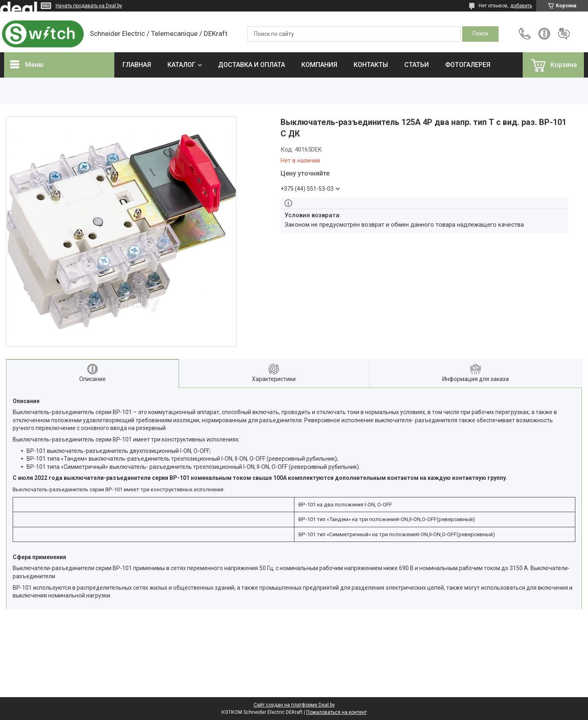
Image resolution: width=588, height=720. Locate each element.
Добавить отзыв (564, 34)
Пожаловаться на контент (336, 712)
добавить (521, 6)
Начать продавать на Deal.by (89, 6)
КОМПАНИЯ (319, 65)
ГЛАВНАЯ (137, 65)
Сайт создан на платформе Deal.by (294, 705)
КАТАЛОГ (182, 65)
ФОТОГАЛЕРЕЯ (468, 65)
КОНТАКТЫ (371, 65)
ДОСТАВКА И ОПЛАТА (252, 65)
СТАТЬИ (416, 65)
